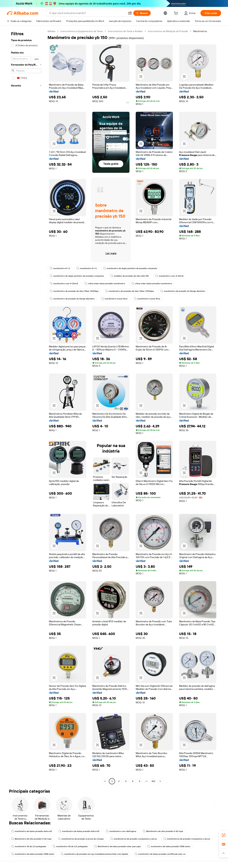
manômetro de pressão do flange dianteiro (183, 291)
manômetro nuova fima (114, 299)
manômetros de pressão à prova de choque (81, 839)
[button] (130, 13)
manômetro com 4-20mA (169, 276)
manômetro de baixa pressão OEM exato (169, 846)
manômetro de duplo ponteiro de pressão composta (130, 268)
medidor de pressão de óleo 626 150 (130, 276)
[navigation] (26, 407)
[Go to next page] (160, 781)
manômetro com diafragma (121, 831)
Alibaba (51, 31)
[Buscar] (142, 13)
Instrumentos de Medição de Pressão (168, 31)
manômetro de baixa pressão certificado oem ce (160, 854)
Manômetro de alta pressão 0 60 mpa (163, 831)
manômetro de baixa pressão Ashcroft (32, 831)
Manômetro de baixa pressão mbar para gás (117, 846)
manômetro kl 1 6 (60, 268)
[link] (224, 835)
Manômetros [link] (200, 31)
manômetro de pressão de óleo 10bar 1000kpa (74, 291)
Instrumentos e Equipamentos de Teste (82, 31)
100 (153, 781)
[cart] (177, 14)
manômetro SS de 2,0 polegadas (29, 846)
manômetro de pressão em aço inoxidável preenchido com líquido (94, 854)
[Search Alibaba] (87, 13)
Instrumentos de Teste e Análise (125, 31)
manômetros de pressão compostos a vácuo (134, 839)
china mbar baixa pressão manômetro (105, 284)
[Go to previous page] (105, 781)
